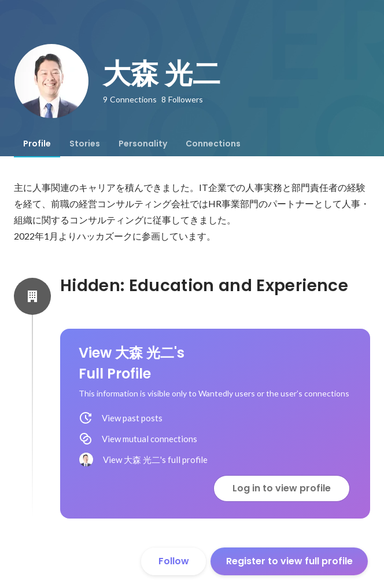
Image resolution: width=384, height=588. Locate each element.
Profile (37, 144)
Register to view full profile (289, 561)
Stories (85, 144)
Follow (174, 561)
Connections (213, 144)
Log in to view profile (282, 488)
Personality (143, 144)
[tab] (37, 144)
